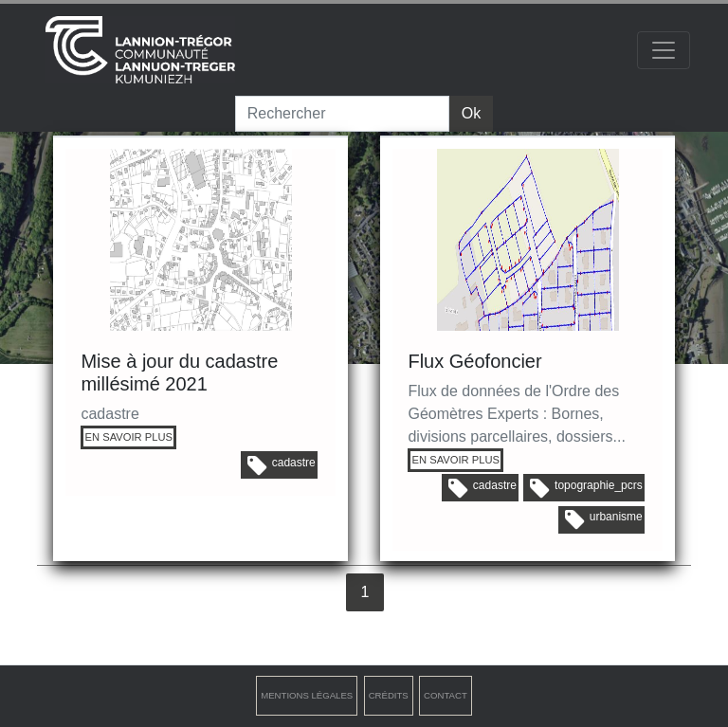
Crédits (389, 695)
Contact (446, 695)
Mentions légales (307, 695)
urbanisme (604, 519)
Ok (471, 113)
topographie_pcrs (586, 488)
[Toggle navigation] (664, 50)
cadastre (282, 465)
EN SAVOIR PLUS (129, 437)
